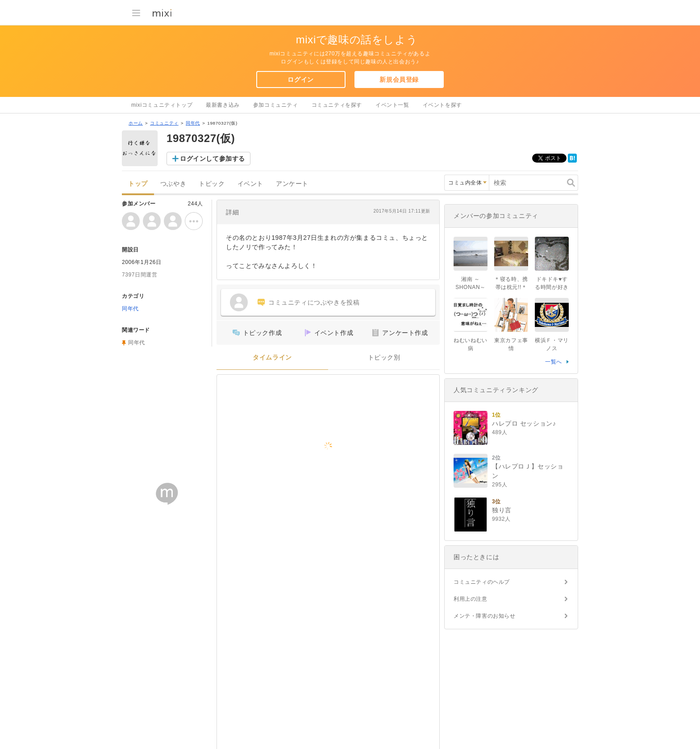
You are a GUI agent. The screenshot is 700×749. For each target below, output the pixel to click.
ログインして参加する (212, 159)
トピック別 (384, 358)
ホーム (136, 123)
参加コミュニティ (276, 105)
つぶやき (173, 184)
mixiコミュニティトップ (162, 105)
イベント (250, 184)
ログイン (300, 80)
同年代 (193, 123)
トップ (138, 184)
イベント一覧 (392, 105)
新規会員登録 (399, 80)
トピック (212, 184)
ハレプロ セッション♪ (524, 423)
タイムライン (272, 358)
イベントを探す (442, 105)
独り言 (502, 510)
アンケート (292, 184)
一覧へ (554, 362)
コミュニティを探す (337, 105)
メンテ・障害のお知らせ (485, 616)
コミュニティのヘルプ (482, 582)
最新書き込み (223, 105)
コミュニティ (164, 123)
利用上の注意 (471, 599)
